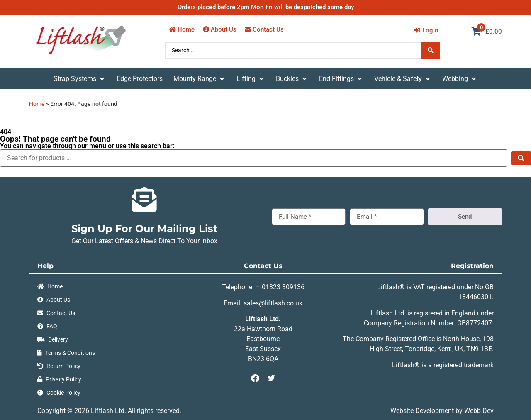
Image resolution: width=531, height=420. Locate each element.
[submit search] (521, 158)
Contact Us (263, 266)
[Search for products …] (253, 158)
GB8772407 (475, 323)
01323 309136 (283, 287)
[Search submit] (431, 50)
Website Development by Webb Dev (442, 411)
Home (37, 104)
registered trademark (464, 365)
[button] (80, 79)
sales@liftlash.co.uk (273, 303)
